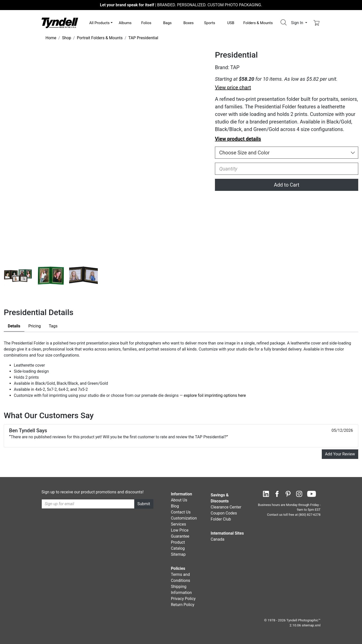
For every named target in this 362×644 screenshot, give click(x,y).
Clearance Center (226, 507)
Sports (210, 23)
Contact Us (181, 512)
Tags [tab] (53, 326)
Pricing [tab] (35, 326)
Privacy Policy (183, 599)
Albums (125, 23)
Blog (175, 506)
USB (231, 23)
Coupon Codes (224, 513)
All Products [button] (99, 23)
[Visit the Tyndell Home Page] (60, 23)
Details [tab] (14, 326)
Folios (146, 23)
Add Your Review (340, 454)
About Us (179, 500)
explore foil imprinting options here (215, 395)
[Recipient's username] (88, 504)
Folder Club (221, 519)
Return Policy (183, 605)
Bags (167, 23)
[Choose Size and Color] (287, 153)
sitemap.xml (311, 625)
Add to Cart (287, 185)
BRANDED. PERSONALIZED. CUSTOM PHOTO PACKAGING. (181, 5)
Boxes (188, 23)
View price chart (233, 88)
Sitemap (178, 554)
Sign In (298, 23)
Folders (258, 23)
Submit (144, 504)
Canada (217, 539)
